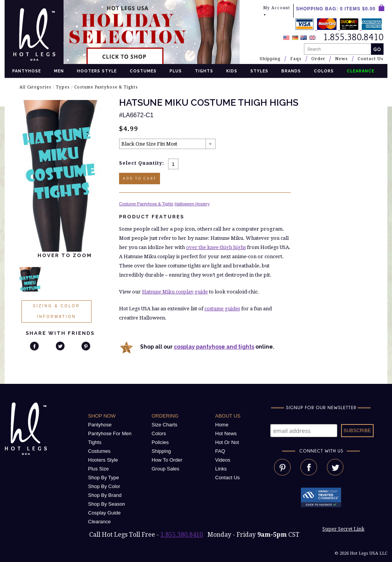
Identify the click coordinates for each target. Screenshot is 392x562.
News (341, 59)
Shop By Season (107, 504)
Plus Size (98, 469)
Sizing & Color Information (56, 311)
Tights (204, 71)
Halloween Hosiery (192, 204)
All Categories (35, 87)
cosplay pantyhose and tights (214, 347)
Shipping (270, 59)
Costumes (143, 71)
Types (63, 87)
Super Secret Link (343, 529)
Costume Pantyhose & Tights (106, 87)
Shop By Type (104, 478)
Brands (291, 71)
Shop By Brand (105, 495)
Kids (232, 71)
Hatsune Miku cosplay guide (175, 292)
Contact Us (371, 59)
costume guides (222, 309)
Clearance (99, 522)
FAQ (220, 451)
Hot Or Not (227, 442)
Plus (176, 71)
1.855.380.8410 (182, 535)
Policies (160, 442)
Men (59, 71)
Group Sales (165, 469)
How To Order (167, 460)
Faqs (296, 59)
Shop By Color (104, 486)
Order (318, 59)
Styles (259, 71)
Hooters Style (97, 71)
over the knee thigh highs (216, 247)
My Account (277, 11)
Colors (324, 71)
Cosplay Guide (104, 513)
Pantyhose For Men (110, 433)
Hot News (226, 433)
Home (222, 425)
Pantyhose (27, 71)
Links (221, 469)
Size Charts (164, 425)
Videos (223, 460)
